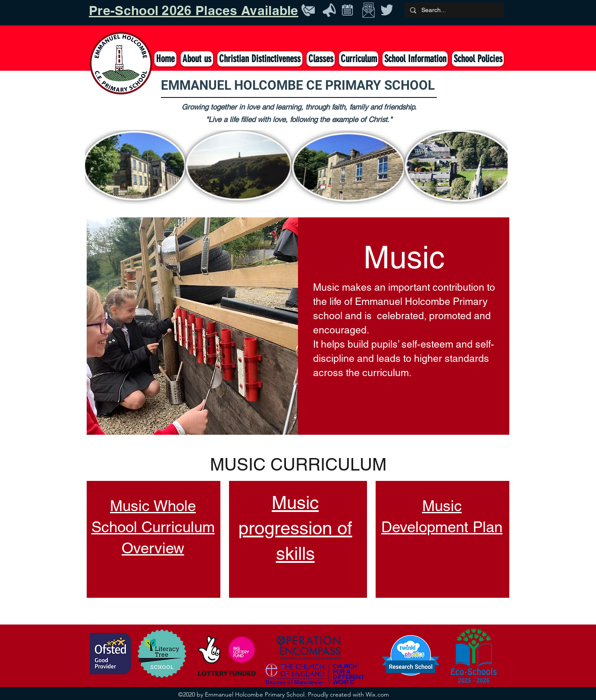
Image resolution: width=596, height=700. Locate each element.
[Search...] (454, 10)
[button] (321, 59)
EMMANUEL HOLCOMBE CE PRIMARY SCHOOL (298, 85)
